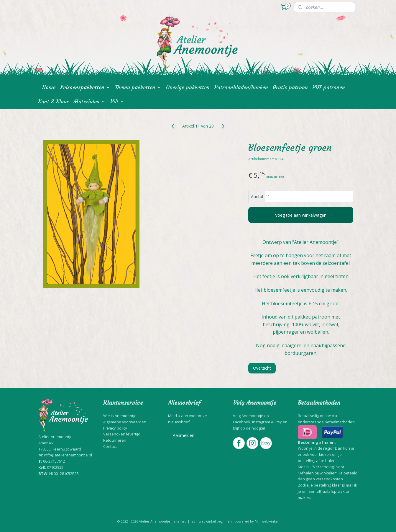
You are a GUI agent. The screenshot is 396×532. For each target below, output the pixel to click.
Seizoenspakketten (85, 87)
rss (193, 521)
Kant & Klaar (53, 101)
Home (49, 87)
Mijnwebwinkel (267, 521)
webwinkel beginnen (215, 521)
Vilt (117, 101)
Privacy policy (115, 428)
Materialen (89, 101)
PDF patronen (329, 87)
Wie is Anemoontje (120, 416)
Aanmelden (184, 435)
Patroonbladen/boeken (241, 87)
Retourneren (115, 440)
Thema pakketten (138, 87)
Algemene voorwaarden (125, 422)
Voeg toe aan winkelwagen (301, 215)
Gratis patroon (290, 87)
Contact (110, 446)
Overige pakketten (188, 87)
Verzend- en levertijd (122, 434)
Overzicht (262, 368)
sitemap (180, 521)
